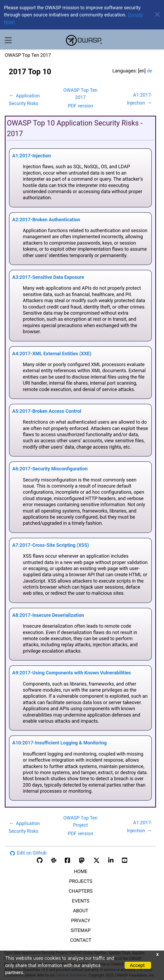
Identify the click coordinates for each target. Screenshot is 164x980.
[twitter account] (97, 860)
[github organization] (40, 860)
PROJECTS (81, 881)
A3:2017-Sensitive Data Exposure (48, 277)
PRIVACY (81, 920)
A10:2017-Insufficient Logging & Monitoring (59, 743)
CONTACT (81, 940)
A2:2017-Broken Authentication (46, 220)
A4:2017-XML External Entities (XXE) (52, 354)
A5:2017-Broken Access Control (47, 411)
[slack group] (54, 860)
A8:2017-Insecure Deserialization (48, 615)
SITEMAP (81, 930)
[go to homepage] (84, 40)
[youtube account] (125, 860)
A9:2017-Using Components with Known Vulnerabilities (72, 673)
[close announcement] (155, 15)
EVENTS (81, 901)
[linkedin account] (111, 860)
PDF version (80, 106)
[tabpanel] (80, 447)
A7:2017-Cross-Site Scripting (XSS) (51, 545)
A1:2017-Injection (31, 156)
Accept (137, 965)
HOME (81, 871)
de (149, 71)
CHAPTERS (81, 891)
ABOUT (81, 911)
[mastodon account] (82, 860)
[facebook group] (67, 860)
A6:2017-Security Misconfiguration (50, 469)
